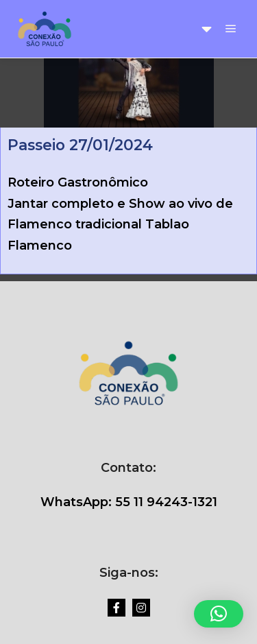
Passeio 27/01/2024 (80, 145)
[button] (219, 614)
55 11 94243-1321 (164, 502)
